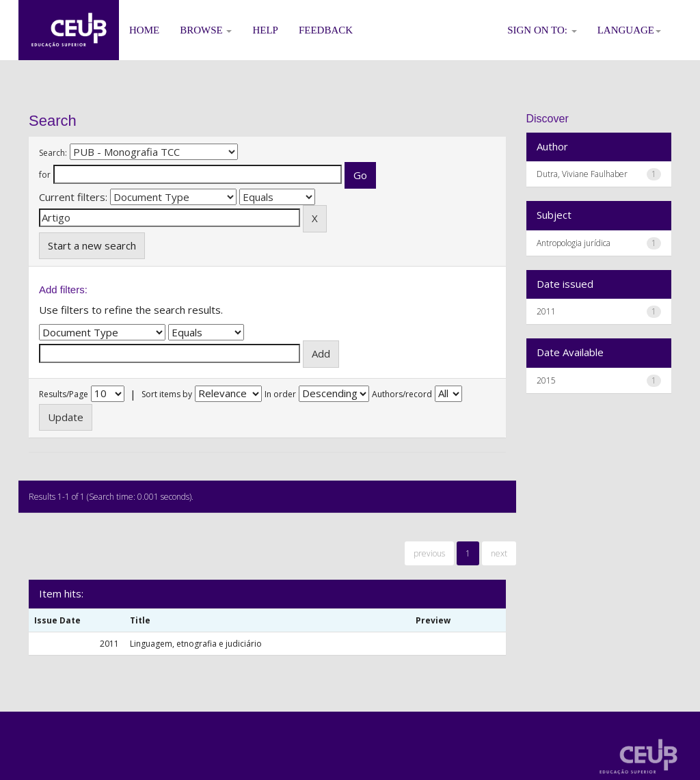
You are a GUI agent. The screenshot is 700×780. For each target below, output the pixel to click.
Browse (206, 30)
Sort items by (167, 394)
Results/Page (64, 394)
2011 (546, 311)
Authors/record (402, 394)
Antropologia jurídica (574, 243)
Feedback (326, 30)
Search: (53, 153)
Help (265, 30)
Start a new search (92, 245)
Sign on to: (542, 30)
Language (629, 30)
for (45, 175)
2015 (546, 380)
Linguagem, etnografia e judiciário (196, 644)
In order (280, 394)
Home (144, 30)
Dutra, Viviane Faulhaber (582, 174)
